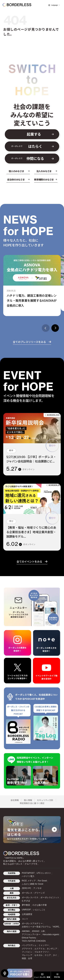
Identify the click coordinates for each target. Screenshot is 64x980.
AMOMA (26, 931)
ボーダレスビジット (50, 897)
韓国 (24, 958)
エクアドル (40, 949)
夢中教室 (26, 905)
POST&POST (28, 873)
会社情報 (15, 800)
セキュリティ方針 (45, 800)
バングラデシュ (29, 945)
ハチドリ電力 (28, 876)
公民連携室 (27, 914)
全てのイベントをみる (29, 561)
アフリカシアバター (31, 934)
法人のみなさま (44, 171)
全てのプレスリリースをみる (29, 342)
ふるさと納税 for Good (33, 884)
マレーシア (27, 955)
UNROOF (26, 910)
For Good (42, 881)
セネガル (38, 955)
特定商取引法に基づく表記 (32, 803)
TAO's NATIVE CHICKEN (34, 941)
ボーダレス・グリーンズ (33, 893)
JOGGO (35, 931)
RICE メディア (29, 881)
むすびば (26, 901)
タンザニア (52, 949)
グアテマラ (27, 949)
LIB (43, 931)
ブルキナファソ (42, 952)
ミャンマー (44, 945)
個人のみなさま (16, 171)
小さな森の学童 (40, 905)
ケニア (48, 955)
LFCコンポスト (44, 873)
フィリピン (27, 952)
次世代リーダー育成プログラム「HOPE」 (41, 927)
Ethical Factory (29, 938)
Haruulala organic (51, 934)
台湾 (30, 958)
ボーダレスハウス (30, 897)
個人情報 (28, 800)
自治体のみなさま (16, 180)
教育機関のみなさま (44, 180)
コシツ (25, 919)
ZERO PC (27, 888)
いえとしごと (39, 910)
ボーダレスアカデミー (32, 924)
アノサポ (37, 888)
